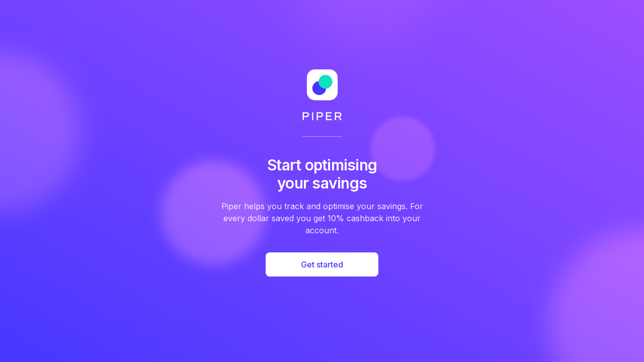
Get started (322, 264)
